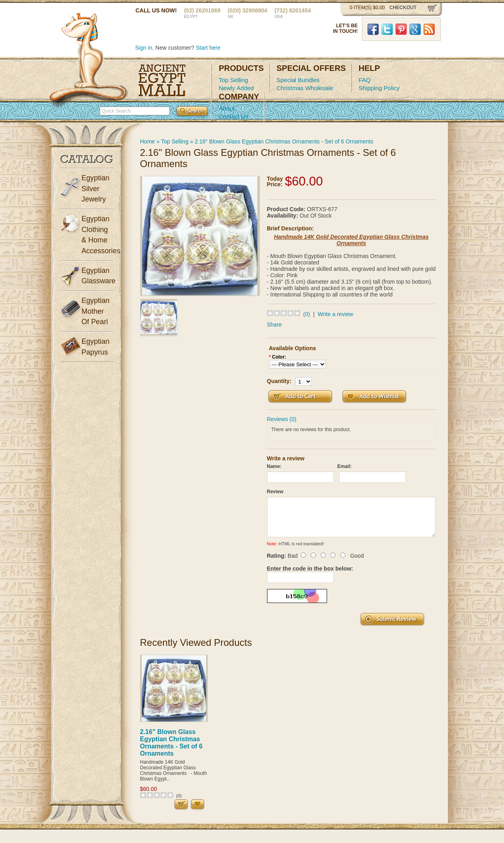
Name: (274, 466)
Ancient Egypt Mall (162, 81)
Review (275, 492)
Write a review (335, 314)
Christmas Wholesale (305, 88)
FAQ (365, 80)
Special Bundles (298, 80)
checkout (403, 8)
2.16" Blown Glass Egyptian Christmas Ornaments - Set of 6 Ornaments (284, 141)
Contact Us (234, 116)
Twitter (387, 29)
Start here (208, 48)
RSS (429, 29)
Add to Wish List (374, 396)
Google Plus (415, 29)
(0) (306, 314)
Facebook (373, 29)
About (227, 108)
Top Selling (234, 80)
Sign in (144, 48)
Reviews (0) (282, 419)
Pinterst (401, 29)
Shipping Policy (379, 88)
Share (274, 325)
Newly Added (237, 88)
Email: (345, 466)
